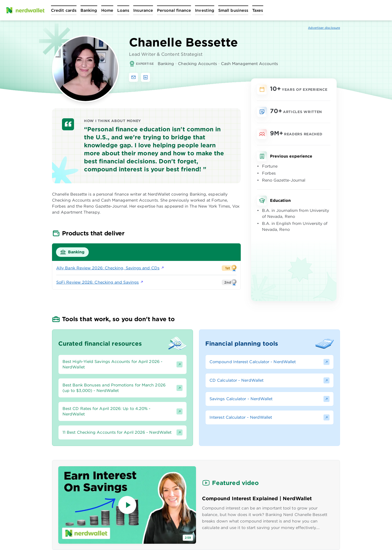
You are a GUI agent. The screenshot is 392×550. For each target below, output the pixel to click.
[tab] (72, 252)
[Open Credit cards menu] (64, 10)
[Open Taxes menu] (258, 10)
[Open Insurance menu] (143, 10)
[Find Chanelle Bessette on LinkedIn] (145, 77)
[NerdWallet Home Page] (25, 10)
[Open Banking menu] (89, 10)
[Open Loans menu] (123, 10)
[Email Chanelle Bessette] (133, 77)
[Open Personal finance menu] (174, 10)
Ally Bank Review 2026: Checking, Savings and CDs (110, 268)
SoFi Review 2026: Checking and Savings (100, 282)
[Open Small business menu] (233, 10)
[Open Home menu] (107, 10)
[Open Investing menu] (205, 10)
